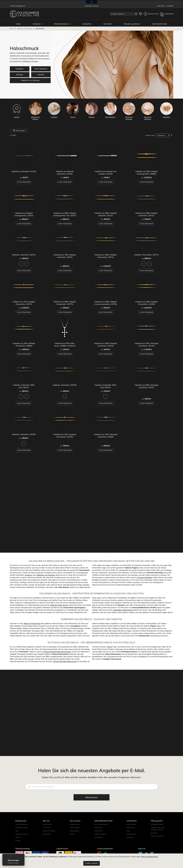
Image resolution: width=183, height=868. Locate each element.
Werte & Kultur (47, 840)
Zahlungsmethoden (22, 843)
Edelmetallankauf (132, 22)
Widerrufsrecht (131, 850)
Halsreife (41, 73)
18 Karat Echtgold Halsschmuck (65, 763)
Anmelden (170, 6)
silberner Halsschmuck (32, 726)
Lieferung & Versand (22, 850)
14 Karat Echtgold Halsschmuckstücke (57, 754)
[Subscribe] (91, 813)
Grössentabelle (75, 843)
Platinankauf (99, 853)
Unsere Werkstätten (49, 847)
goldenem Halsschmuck (59, 707)
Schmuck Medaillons (145, 680)
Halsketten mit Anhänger (30, 79)
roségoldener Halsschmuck (123, 712)
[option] (27, 303)
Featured (108, 22)
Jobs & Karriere (131, 840)
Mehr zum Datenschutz (150, 857)
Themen (29, 27)
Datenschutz (131, 843)
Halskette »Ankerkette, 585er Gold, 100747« (30, 470)
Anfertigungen (74, 847)
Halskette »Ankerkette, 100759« (30, 532)
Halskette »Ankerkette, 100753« (30, 294)
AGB (128, 847)
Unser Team (47, 843)
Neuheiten (88, 22)
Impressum (130, 853)
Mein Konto (161, 6)
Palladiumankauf (100, 850)
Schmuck (39, 22)
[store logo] (24, 14)
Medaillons (20, 67)
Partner (72, 850)
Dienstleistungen (160, 22)
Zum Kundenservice (22, 840)
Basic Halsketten (41, 67)
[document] (91, 861)
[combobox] (124, 14)
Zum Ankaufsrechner (101, 840)
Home (12, 27)
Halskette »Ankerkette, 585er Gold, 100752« (112, 470)
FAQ (17, 847)
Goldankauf (98, 843)
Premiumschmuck (63, 22)
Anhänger (20, 73)
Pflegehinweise (75, 840)
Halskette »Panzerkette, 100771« (153, 294)
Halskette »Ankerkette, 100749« (71, 470)
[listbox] (30, 303)
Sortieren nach (150, 134)
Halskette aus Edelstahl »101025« (30, 180)
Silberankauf (99, 847)
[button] (151, 14)
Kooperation (47, 850)
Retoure (18, 853)
